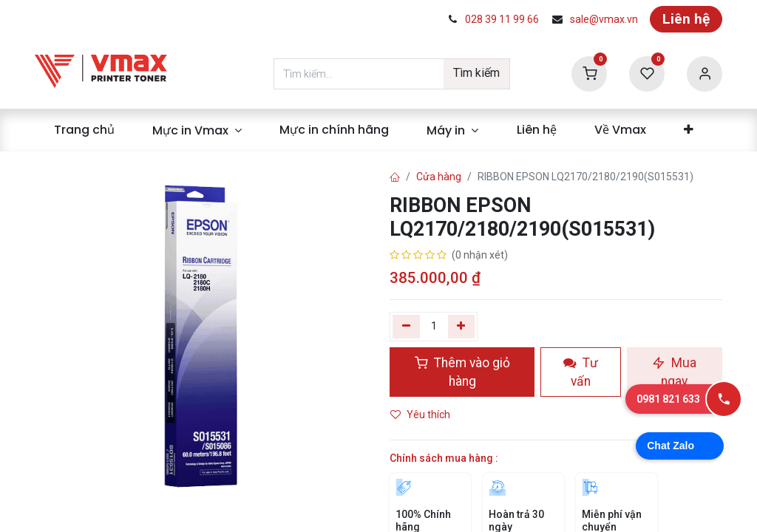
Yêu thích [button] (421, 415)
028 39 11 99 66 (502, 19)
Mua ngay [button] (674, 372)
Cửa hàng (439, 177)
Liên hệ (686, 19)
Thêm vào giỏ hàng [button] (462, 372)
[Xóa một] (406, 327)
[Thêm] (462, 327)
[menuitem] (84, 130)
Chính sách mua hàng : (444, 458)
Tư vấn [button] (581, 372)
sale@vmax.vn (604, 19)
